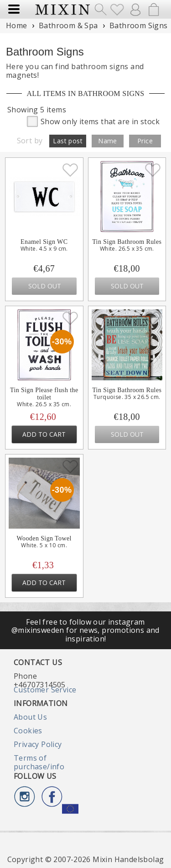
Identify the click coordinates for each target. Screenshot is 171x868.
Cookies (28, 731)
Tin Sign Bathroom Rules (127, 242)
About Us (30, 717)
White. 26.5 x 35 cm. (127, 249)
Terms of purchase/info (39, 762)
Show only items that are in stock (93, 121)
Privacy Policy (38, 744)
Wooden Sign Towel (44, 538)
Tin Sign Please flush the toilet (44, 394)
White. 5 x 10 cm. (44, 545)
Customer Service (45, 690)
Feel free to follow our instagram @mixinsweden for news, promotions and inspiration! (85, 630)
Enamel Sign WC (44, 242)
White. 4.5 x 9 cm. (44, 249)
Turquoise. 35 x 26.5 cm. (127, 397)
